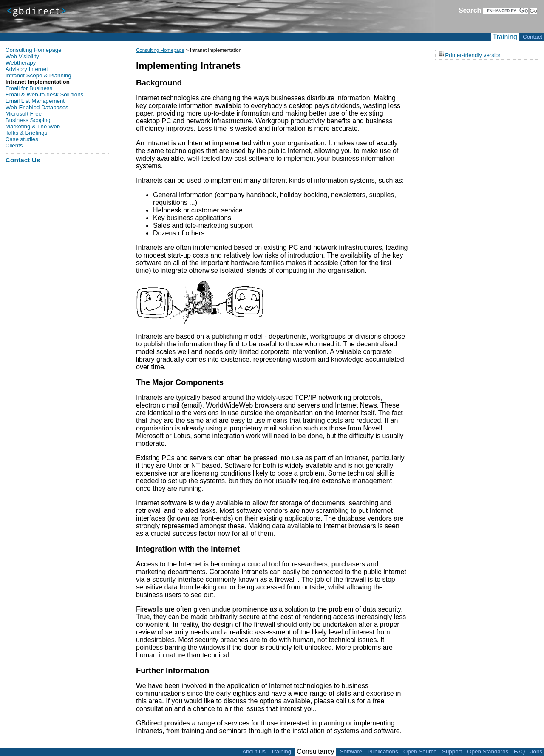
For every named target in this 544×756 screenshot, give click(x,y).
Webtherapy (21, 63)
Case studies (22, 139)
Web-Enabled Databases (37, 107)
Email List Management (35, 101)
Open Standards (488, 752)
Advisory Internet (27, 69)
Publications (383, 752)
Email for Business (29, 88)
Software (351, 752)
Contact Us (23, 160)
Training (505, 37)
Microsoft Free (24, 114)
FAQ (520, 752)
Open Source (420, 752)
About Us (254, 752)
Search (470, 10)
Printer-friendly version (473, 55)
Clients (14, 146)
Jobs (536, 752)
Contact (533, 37)
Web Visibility (22, 56)
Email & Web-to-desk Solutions (44, 95)
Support (452, 752)
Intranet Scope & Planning (38, 75)
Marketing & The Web (33, 126)
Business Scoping (28, 120)
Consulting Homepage (160, 50)
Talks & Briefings (27, 133)
